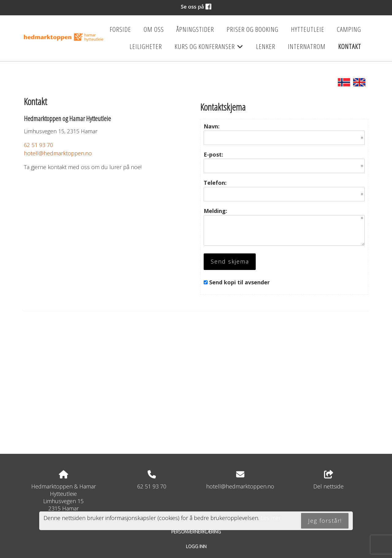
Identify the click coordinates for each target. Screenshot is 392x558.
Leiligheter (146, 46)
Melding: (215, 211)
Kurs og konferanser (209, 48)
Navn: (212, 126)
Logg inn (196, 546)
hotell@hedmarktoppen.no (58, 153)
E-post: (213, 154)
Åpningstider (195, 29)
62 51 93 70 (38, 145)
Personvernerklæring (196, 531)
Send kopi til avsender (239, 282)
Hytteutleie (308, 29)
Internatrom (307, 46)
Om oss (154, 29)
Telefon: (215, 183)
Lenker (266, 46)
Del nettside (328, 480)
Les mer (271, 518)
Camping (349, 29)
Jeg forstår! (325, 521)
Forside (120, 29)
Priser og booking (253, 29)
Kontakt (350, 46)
